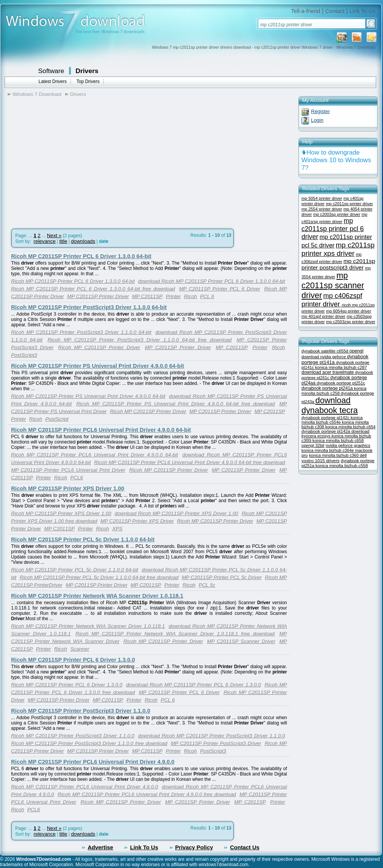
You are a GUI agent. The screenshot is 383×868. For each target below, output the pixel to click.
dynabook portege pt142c (326, 418)
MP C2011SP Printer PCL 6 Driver (220, 289)
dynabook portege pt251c (341, 383)
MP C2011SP (147, 296)
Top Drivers (88, 81)
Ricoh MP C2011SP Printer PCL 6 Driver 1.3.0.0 (73, 660)
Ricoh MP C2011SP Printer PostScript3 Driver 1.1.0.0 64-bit (89, 307)
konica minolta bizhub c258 (334, 391)
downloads (83, 241)
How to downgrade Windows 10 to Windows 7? (336, 160)
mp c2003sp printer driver (337, 214)
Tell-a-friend (306, 11)
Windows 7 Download (37, 94)
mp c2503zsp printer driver (351, 322)
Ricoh (191, 296)
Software (51, 71)
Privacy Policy (194, 847)
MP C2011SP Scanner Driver (241, 641)
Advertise (100, 847)
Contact (335, 11)
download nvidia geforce (324, 357)
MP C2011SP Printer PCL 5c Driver (222, 577)
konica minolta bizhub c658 (338, 440)
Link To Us (362, 11)
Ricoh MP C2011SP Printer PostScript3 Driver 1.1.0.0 (81, 711)
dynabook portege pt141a (335, 359)
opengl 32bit (313, 445)
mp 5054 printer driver (322, 198)
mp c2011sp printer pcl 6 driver (333, 229)
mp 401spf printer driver (323, 316)
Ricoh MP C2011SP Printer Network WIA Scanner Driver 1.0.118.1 (97, 596)
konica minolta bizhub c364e (328, 450)
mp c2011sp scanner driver (333, 285)
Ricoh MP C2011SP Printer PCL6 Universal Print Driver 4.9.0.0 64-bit (101, 430)
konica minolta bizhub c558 (342, 466)
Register (321, 111)
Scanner (80, 649)
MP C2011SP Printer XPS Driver (137, 521)
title (63, 241)
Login (317, 120)
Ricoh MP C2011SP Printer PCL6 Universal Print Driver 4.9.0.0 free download (147, 794)
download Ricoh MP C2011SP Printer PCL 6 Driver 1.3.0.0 (194, 685)
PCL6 (76, 478)
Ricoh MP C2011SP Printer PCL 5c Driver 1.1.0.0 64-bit (83, 539)
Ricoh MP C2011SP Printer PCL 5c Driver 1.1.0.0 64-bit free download (99, 577)
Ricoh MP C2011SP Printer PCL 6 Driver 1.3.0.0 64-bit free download (93, 289)
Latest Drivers (53, 81)
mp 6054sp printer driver (349, 311)
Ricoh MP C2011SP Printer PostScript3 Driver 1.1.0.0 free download (89, 743)
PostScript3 (24, 355)
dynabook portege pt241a (328, 388)
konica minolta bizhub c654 (351, 427)
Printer (173, 296)
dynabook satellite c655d (325, 351)
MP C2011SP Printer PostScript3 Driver (216, 743)
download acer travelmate (328, 372)
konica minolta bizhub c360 (334, 455)
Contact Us (244, 847)
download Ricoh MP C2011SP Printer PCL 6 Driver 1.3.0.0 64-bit (212, 281)
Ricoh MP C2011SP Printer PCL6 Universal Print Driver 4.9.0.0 (93, 762)
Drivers (87, 71)
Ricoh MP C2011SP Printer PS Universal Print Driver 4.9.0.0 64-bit (98, 366)
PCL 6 (207, 296)
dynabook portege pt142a (326, 431)
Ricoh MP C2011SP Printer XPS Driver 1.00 (68, 488)
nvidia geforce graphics (348, 445)
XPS (117, 529)
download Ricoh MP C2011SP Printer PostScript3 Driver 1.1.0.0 (212, 736)
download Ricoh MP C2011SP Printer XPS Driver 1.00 (176, 513)
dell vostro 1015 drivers (334, 458)
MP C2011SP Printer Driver (98, 296)
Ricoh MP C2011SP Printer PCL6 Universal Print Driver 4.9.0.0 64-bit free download (190, 462)
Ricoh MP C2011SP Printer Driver (99, 347)
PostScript (57, 419)
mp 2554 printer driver (322, 209)
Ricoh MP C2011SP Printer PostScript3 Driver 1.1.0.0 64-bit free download (140, 340)
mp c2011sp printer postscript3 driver (338, 264)
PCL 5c (207, 585)
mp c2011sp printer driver (349, 204)
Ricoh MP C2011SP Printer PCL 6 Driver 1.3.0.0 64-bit (81, 256)
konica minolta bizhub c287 (341, 367)
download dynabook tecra (330, 405)
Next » (54, 235)
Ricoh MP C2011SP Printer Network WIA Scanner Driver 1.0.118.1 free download (175, 634)
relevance (45, 241)
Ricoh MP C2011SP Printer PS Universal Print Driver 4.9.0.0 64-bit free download (175, 404)
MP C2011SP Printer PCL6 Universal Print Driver (68, 470)
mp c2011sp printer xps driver (338, 249)
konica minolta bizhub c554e (332, 420)
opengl (357, 351)
